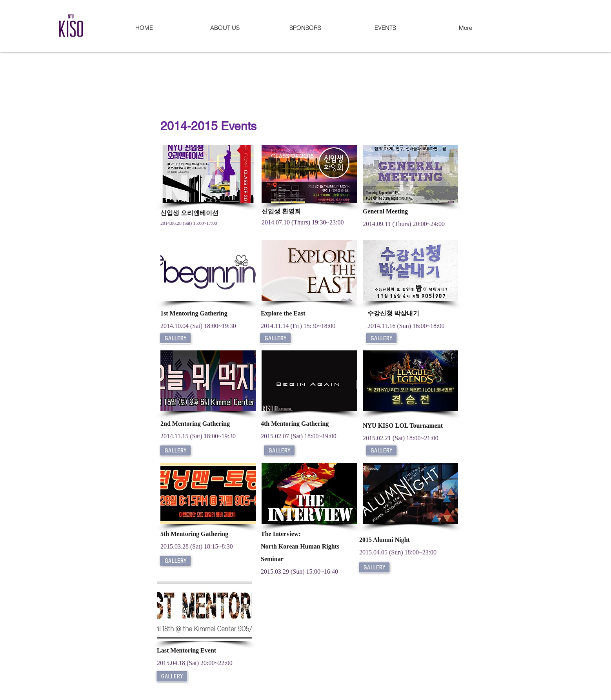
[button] (225, 28)
